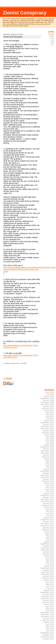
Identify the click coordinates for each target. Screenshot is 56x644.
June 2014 (50, 586)
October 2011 (48, 522)
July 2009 (50, 467)
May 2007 (50, 415)
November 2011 (47, 524)
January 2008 (48, 431)
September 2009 (47, 471)
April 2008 (50, 437)
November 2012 (47, 548)
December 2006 (47, 404)
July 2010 (50, 491)
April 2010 (50, 485)
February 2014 (48, 578)
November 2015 (47, 615)
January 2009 (48, 455)
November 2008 (47, 451)
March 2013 (49, 556)
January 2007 (48, 406)
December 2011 (47, 526)
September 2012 (47, 544)
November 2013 (47, 572)
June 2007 (50, 417)
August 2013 (49, 566)
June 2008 (50, 441)
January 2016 (48, 619)
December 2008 (47, 453)
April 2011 (50, 509)
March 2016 (49, 623)
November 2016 (47, 637)
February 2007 (48, 408)
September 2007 (47, 423)
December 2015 (47, 617)
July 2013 (50, 564)
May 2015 (50, 609)
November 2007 (47, 427)
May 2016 (50, 627)
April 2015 (50, 606)
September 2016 (47, 633)
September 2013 (47, 568)
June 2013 (50, 562)
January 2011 (48, 503)
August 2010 (49, 493)
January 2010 (48, 479)
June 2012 (50, 538)
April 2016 (50, 625)
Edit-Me (52, 39)
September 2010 (47, 495)
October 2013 (48, 570)
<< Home (8, 378)
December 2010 (47, 501)
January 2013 (48, 552)
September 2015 (47, 613)
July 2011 (50, 516)
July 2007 (50, 419)
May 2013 (50, 560)
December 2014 (47, 598)
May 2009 (50, 463)
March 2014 (49, 580)
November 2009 (47, 475)
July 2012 (50, 540)
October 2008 (48, 449)
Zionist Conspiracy (25, 13)
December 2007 (47, 429)
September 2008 (47, 447)
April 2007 (50, 412)
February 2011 (48, 505)
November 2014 (47, 596)
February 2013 (48, 554)
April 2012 (50, 534)
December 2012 (47, 550)
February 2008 (48, 433)
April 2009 (50, 461)
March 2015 (49, 604)
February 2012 (48, 530)
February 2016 (48, 621)
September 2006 (47, 398)
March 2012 (49, 532)
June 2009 (50, 465)
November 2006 (47, 402)
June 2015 (50, 611)
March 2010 (49, 483)
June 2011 (50, 514)
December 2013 (47, 574)
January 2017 (48, 639)
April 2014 (50, 582)
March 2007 (49, 410)
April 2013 (50, 558)
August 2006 (49, 396)
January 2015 (48, 600)
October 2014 (48, 594)
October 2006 (48, 400)
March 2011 (49, 507)
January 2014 (48, 576)
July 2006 (50, 394)
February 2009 (48, 457)
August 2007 (49, 421)
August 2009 (49, 469)
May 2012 (50, 536)
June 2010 (50, 489)
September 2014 (47, 592)
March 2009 (49, 459)
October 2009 (48, 473)
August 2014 (49, 590)
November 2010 (47, 499)
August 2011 (49, 518)
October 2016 (48, 635)
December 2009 (47, 477)
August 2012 (49, 542)
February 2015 (48, 602)
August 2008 (49, 445)
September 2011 (47, 520)
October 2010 (48, 497)
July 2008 (50, 443)
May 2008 (50, 439)
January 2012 (48, 528)
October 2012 (48, 546)
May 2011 (50, 512)
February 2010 (48, 481)
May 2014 (50, 584)
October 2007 (48, 425)
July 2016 (50, 631)
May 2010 (50, 487)
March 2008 (49, 435)
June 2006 (50, 392)
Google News (51, 35)
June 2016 (50, 629)
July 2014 (50, 588)
